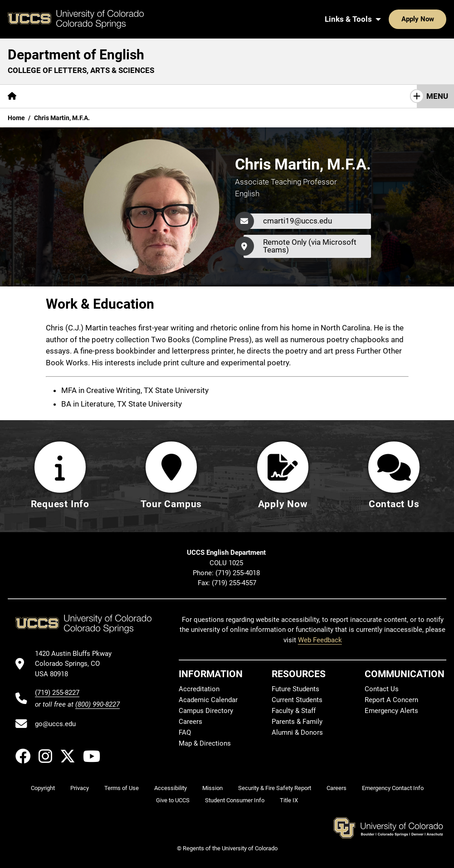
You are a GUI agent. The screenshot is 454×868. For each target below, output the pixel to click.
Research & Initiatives (188, 96)
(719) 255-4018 (239, 573)
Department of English (76, 55)
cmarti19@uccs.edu (298, 221)
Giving (319, 96)
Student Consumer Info (235, 800)
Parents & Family (297, 722)
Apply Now (390, 19)
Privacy (80, 788)
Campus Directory (206, 711)
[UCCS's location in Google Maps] (77, 664)
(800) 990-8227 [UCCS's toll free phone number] (98, 704)
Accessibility (171, 788)
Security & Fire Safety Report (275, 788)
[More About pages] (49, 96)
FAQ (185, 732)
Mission (212, 788)
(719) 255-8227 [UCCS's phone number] (57, 693)
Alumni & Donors (297, 732)
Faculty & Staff (294, 711)
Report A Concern (391, 700)
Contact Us (365, 96)
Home (16, 118)
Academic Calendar (208, 700)
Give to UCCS (173, 800)
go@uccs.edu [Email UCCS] (55, 724)
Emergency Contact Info (393, 788)
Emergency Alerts (391, 711)
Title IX (289, 800)
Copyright (43, 788)
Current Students (297, 700)
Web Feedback (320, 640)
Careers (190, 722)
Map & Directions (205, 743)
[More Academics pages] (108, 96)
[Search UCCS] (436, 19)
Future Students (295, 689)
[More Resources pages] (266, 96)
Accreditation (199, 689)
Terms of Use (122, 788)
